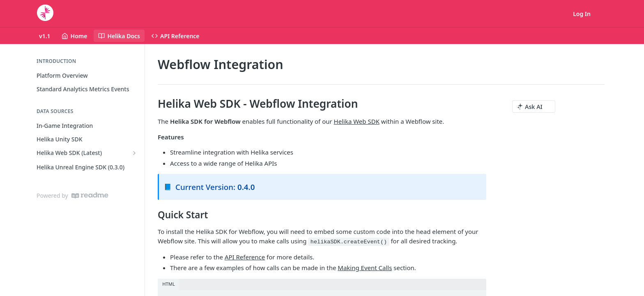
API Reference (245, 257)
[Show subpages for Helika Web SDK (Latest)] (134, 153)
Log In (582, 14)
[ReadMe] (90, 195)
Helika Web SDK (357, 121)
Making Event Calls (365, 268)
